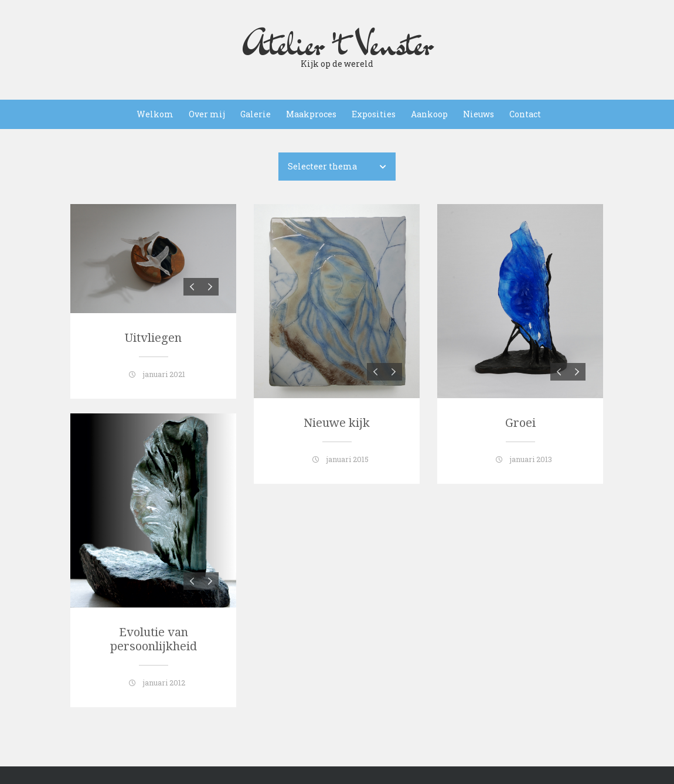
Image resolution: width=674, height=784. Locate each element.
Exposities (374, 114)
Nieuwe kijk (337, 423)
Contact (525, 114)
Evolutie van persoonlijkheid (154, 639)
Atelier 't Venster (337, 44)
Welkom (155, 114)
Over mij (207, 114)
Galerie (256, 114)
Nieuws (479, 114)
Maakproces (311, 114)
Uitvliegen (153, 338)
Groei (520, 423)
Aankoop (429, 114)
